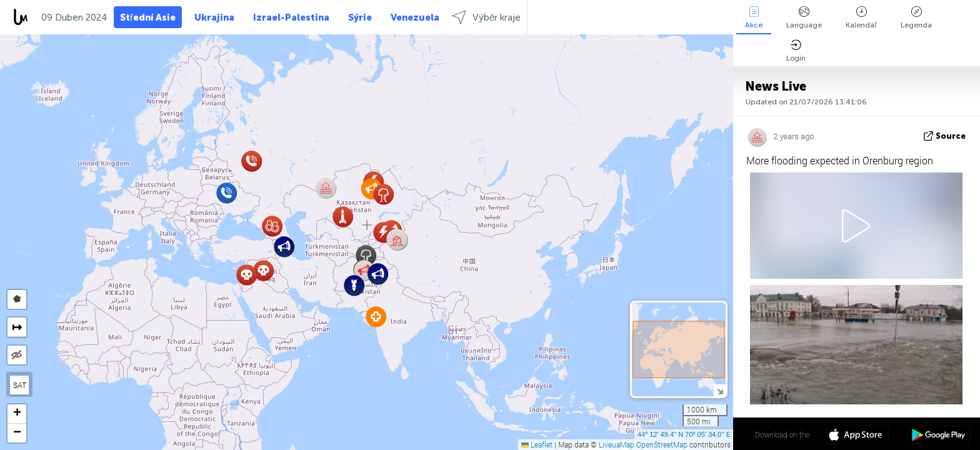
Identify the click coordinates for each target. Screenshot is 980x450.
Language (804, 18)
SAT (20, 385)
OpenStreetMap (662, 444)
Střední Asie (148, 17)
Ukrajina (214, 17)
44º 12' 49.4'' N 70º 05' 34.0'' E (684, 434)
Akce (754, 18)
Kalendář (861, 18)
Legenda (916, 18)
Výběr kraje (486, 17)
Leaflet (537, 444)
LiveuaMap (617, 444)
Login (796, 51)
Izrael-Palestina (291, 17)
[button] (397, 240)
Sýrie (360, 17)
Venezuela (415, 17)
